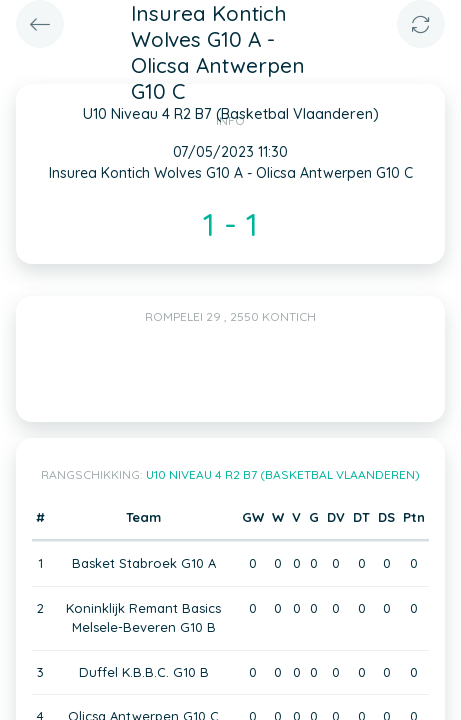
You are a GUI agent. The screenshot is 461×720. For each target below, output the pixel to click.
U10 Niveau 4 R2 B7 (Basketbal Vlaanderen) (283, 474)
